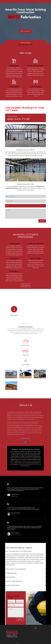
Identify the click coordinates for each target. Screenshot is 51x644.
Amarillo (34, 461)
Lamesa (12, 463)
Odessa (28, 461)
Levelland (39, 461)
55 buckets (15, 188)
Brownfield (23, 463)
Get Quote (25, 285)
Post (31, 461)
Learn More (25, 438)
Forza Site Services (20, 156)
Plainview (16, 463)
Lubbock (20, 461)
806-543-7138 (25, 45)
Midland (24, 461)
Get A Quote (25, 31)
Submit (42, 221)
